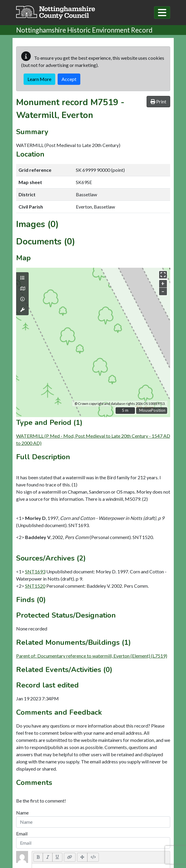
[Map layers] (22, 278)
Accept (69, 79)
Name (22, 813)
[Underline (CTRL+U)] (57, 857)
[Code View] (93, 857)
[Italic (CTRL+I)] (48, 857)
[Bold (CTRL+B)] (38, 857)
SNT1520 (35, 586)
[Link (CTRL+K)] (70, 857)
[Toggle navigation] (162, 13)
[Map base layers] (22, 289)
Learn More (39, 79)
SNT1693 (35, 571)
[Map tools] (22, 310)
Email (22, 833)
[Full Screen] (82, 857)
